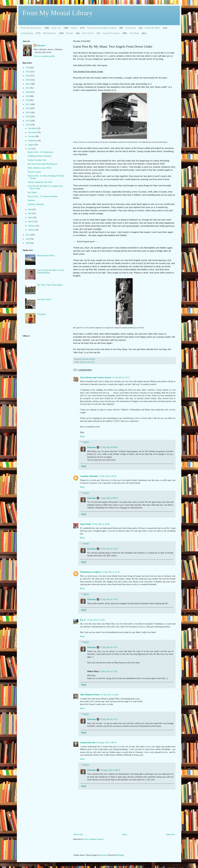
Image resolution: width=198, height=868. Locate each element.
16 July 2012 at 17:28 (108, 671)
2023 (28, 80)
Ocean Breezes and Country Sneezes (96, 378)
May (30, 213)
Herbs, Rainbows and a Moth (39, 168)
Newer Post (79, 834)
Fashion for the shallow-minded (102, 28)
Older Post (170, 834)
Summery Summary (36, 204)
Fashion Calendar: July (37, 160)
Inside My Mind (152, 28)
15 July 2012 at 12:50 (96, 620)
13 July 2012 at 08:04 (109, 447)
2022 (28, 84)
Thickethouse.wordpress (91, 572)
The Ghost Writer (44, 299)
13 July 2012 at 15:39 (111, 572)
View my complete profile (44, 56)
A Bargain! (42, 314)
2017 (28, 104)
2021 (28, 88)
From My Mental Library (58, 13)
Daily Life (56, 28)
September (33, 141)
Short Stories (88, 33)
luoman (104, 855)
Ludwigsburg (27, 33)
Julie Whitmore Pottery (90, 695)
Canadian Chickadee (89, 476)
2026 (28, 68)
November (33, 132)
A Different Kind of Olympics (40, 156)
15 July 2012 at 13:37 (109, 647)
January (32, 230)
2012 (28, 125)
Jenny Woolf (85, 524)
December (33, 128)
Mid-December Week (46, 256)
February (32, 226)
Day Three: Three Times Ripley (50, 285)
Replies (86, 442)
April (31, 218)
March (31, 222)
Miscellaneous (49, 33)
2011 (28, 235)
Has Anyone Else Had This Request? (42, 164)
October (32, 136)
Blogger (121, 855)
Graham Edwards (88, 743)
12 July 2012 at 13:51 (121, 378)
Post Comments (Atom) (94, 839)
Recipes (70, 33)
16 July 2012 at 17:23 (109, 719)
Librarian (92, 447)
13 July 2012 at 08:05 (109, 498)
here (106, 56)
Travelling (134, 33)
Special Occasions (111, 33)
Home (125, 834)
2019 (28, 96)
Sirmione (31, 200)
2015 (28, 112)
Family (74, 28)
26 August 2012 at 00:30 (106, 743)
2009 (28, 243)
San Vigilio (32, 192)
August (31, 145)
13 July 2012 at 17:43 (109, 549)
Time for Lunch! (34, 172)
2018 (28, 100)
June (30, 209)
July (30, 149)
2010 (28, 239)
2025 (28, 72)
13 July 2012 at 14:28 (100, 524)
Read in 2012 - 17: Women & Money (43, 196)
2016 (28, 108)
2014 (28, 117)
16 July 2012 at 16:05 (110, 695)
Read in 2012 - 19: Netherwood (40, 152)
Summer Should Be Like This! (40, 182)
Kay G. (83, 620)
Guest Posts (131, 28)
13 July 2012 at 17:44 (109, 599)
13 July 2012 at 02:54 (108, 476)
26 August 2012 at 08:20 (110, 770)
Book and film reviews (31, 28)
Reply (82, 436)
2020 (28, 92)
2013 (28, 121)
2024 (28, 76)
